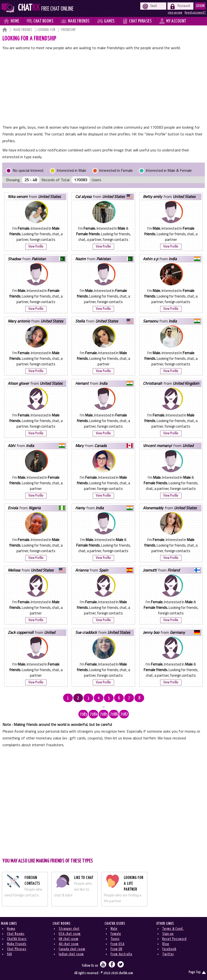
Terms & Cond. (173, 929)
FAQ (10, 954)
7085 (104, 714)
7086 (114, 714)
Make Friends (23, 30)
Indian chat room (71, 954)
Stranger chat (69, 929)
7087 (124, 714)
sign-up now (175, 13)
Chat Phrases (17, 949)
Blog (166, 944)
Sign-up (168, 934)
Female (116, 934)
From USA (118, 944)
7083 (83, 714)
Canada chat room (72, 949)
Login (200, 6)
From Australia (121, 954)
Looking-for (46, 30)
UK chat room (69, 939)
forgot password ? (195, 13)
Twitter (168, 954)
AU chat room (69, 944)
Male (114, 929)
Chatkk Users (17, 939)
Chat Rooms (16, 934)
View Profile (36, 247)
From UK (116, 949)
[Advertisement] (104, 87)
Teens (115, 939)
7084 (94, 714)
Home (11, 929)
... (103, 706)
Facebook (169, 949)
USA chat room (70, 934)
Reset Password (174, 939)
